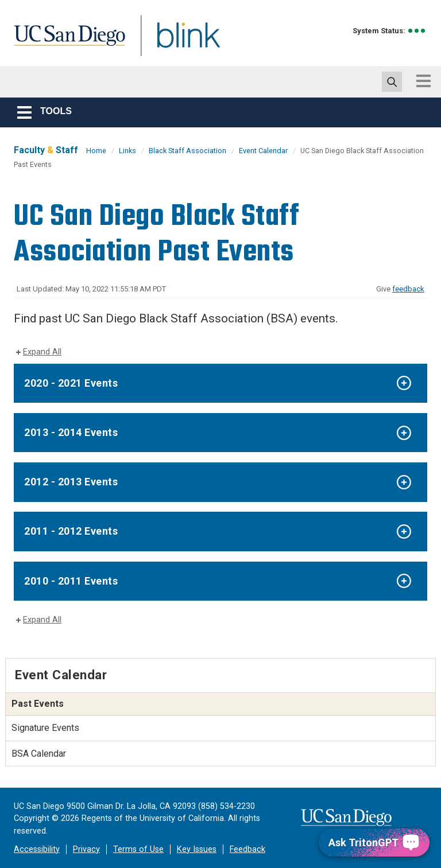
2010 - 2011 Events (71, 581)
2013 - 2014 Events (71, 432)
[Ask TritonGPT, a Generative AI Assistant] (374, 842)
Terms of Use (138, 849)
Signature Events (45, 728)
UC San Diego (65, 42)
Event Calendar (263, 151)
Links (127, 151)
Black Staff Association (187, 151)
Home (96, 151)
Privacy (86, 849)
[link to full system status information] (417, 31)
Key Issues (197, 849)
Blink (178, 42)
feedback (408, 289)
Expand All (42, 352)
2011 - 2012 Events (71, 531)
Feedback (247, 849)
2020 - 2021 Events (71, 383)
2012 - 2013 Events (71, 482)
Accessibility (37, 849)
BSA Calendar (39, 754)
